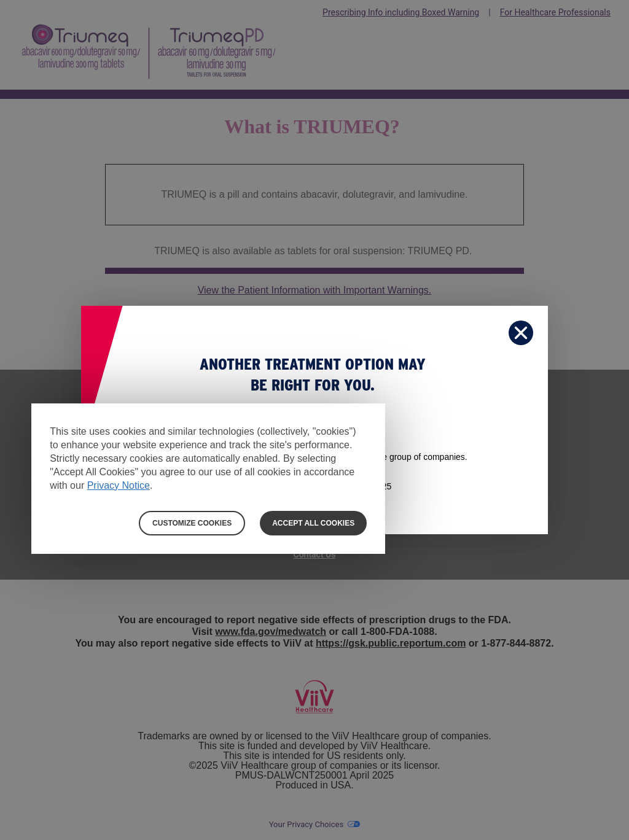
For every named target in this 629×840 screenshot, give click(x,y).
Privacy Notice (119, 485)
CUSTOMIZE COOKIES (192, 523)
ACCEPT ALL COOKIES (313, 523)
